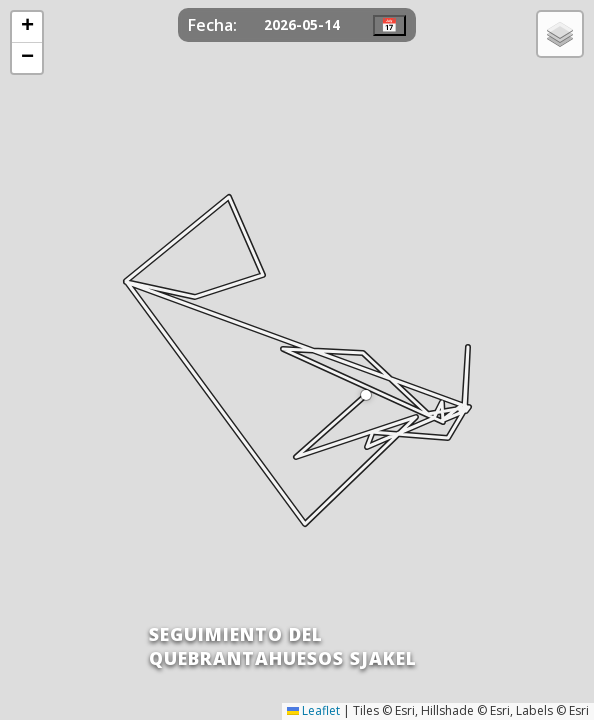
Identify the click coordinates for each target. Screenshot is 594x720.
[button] (366, 395)
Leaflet (313, 710)
